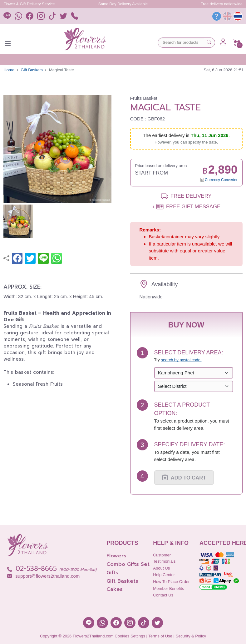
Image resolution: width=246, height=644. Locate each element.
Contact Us (163, 595)
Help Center (164, 575)
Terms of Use (160, 636)
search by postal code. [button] (181, 360)
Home (9, 70)
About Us (161, 568)
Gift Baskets (32, 70)
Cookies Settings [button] (130, 636)
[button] (237, 42)
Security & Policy (191, 636)
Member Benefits (168, 588)
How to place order (171, 582)
